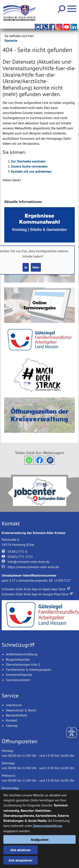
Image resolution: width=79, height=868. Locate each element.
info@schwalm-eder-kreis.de (29, 562)
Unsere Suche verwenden (29, 166)
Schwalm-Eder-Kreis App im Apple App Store (36, 589)
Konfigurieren (40, 840)
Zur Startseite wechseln (28, 161)
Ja (26, 267)
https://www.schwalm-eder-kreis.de (33, 567)
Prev (8, 493)
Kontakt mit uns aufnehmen (31, 171)
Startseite (11, 41)
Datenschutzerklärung (48, 826)
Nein (36, 267)
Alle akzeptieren (21, 860)
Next (71, 493)
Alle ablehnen (21, 850)
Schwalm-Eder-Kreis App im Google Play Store (37, 594)
